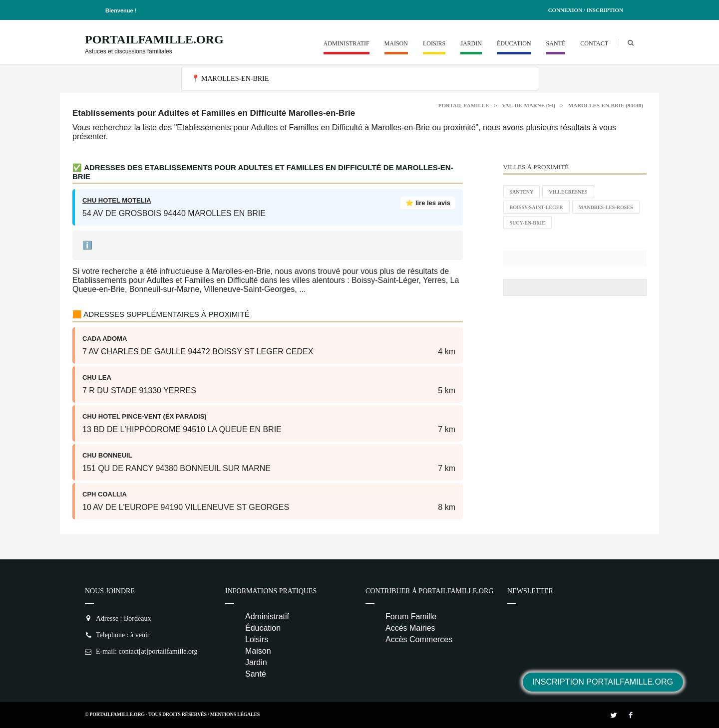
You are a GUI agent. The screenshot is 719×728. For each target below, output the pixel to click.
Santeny (522, 192)
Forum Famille (411, 616)
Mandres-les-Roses (606, 207)
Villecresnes (568, 192)
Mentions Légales (235, 714)
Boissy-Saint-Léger (537, 207)
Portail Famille (464, 105)
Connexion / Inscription (586, 10)
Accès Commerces (419, 639)
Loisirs (434, 43)
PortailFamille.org (154, 39)
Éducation (514, 43)
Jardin (471, 43)
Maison (396, 43)
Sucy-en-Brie (528, 223)
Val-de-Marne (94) (529, 105)
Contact (594, 43)
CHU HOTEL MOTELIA (117, 200)
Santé (556, 43)
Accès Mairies (410, 628)
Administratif (347, 43)
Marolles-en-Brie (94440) (606, 105)
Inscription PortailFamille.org (603, 682)
